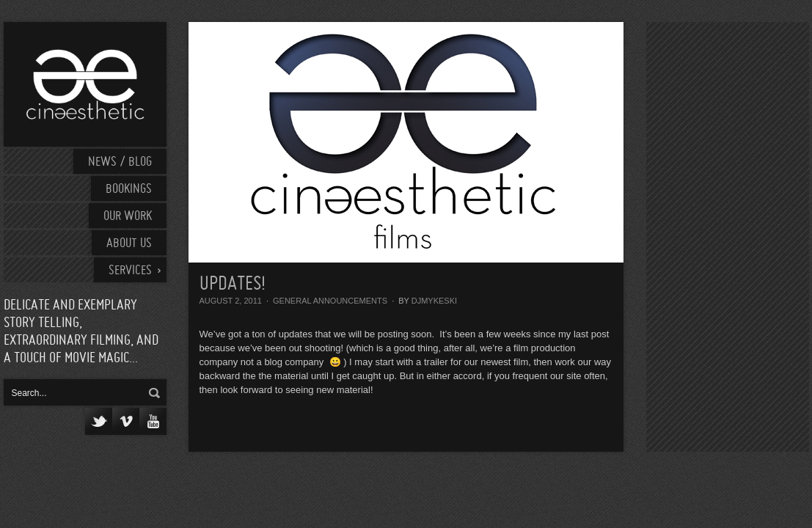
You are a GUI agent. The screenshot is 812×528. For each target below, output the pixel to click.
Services (130, 271)
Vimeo (126, 421)
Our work (128, 217)
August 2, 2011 (231, 301)
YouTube (153, 421)
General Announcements (330, 301)
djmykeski (434, 301)
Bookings (129, 190)
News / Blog (120, 162)
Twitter (99, 421)
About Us (129, 244)
